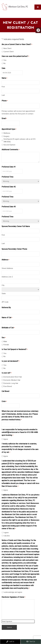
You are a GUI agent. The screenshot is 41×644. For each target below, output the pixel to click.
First (3, 87)
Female (6, 345)
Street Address (7, 268)
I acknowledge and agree (13, 592)
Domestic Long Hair (11, 383)
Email (4, 119)
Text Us (31, 642)
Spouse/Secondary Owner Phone (14, 249)
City (3, 285)
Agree (6, 439)
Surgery (6, 136)
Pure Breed (8, 386)
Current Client (9, 52)
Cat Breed (5, 391)
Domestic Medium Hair (12, 380)
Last (3, 95)
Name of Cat (7, 318)
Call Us (10, 642)
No (5, 63)
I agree (6, 533)
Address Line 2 (7, 277)
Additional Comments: (10, 150)
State (4, 294)
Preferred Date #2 (9, 187)
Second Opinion (9, 145)
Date (3, 68)
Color (4, 402)
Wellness (7, 133)
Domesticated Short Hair (13, 377)
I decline (7, 536)
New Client (7, 48)
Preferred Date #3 (9, 207)
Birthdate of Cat (8, 328)
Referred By (6, 308)
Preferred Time (7, 177)
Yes (5, 60)
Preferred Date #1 (9, 167)
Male (5, 341)
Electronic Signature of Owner (13, 597)
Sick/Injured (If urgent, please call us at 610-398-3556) (20, 140)
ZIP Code (5, 302)
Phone (5, 101)
